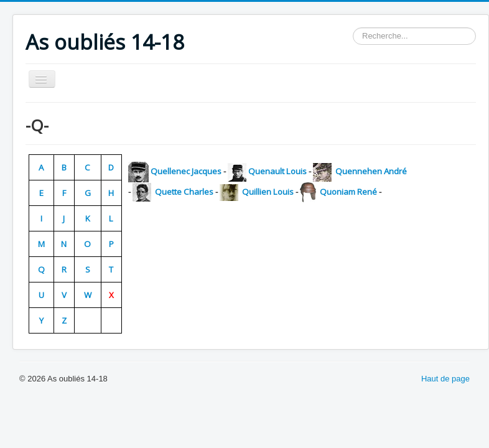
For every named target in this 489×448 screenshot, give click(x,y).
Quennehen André (370, 171)
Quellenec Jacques (186, 171)
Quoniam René (347, 192)
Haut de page (445, 379)
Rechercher (353, 28)
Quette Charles (183, 192)
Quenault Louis (277, 171)
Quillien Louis (267, 192)
